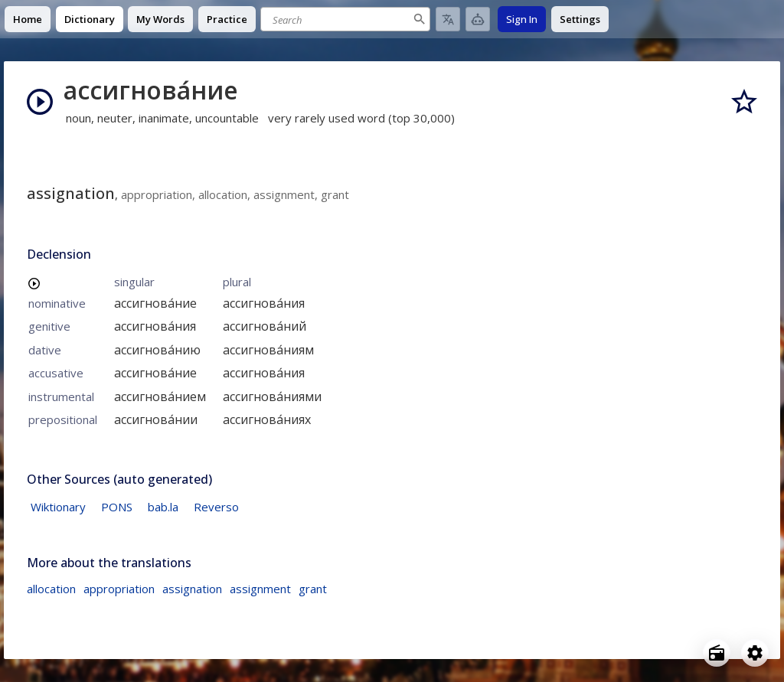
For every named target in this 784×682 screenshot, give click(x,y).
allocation (51, 589)
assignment (260, 589)
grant (313, 589)
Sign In (522, 19)
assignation (192, 589)
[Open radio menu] (717, 653)
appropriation (119, 589)
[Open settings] (755, 653)
